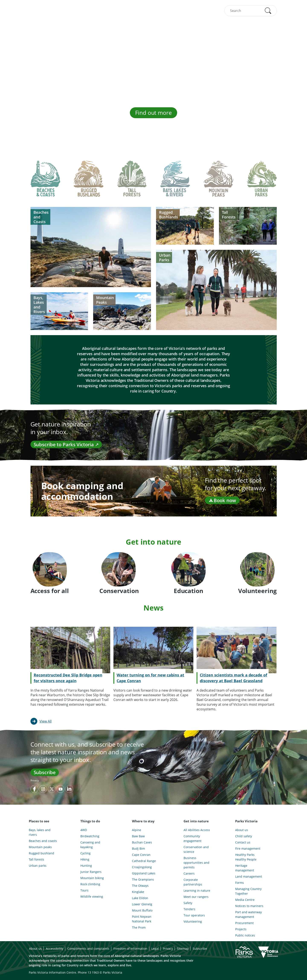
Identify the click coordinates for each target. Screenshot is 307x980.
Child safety (244, 836)
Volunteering (193, 921)
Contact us (243, 842)
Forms (240, 883)
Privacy (35, 780)
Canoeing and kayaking (90, 845)
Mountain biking (92, 878)
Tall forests (36, 859)
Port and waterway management (248, 914)
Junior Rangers (91, 872)
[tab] (45, 182)
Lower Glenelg (142, 904)
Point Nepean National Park (142, 919)
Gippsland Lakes (144, 873)
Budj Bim (138, 848)
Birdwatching (90, 836)
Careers (189, 873)
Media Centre (245, 900)
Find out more (153, 113)
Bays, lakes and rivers (40, 832)
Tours (84, 890)
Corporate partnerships (193, 882)
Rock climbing (90, 884)
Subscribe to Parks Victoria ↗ (66, 444)
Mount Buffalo (142, 910)
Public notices (245, 935)
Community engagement (193, 838)
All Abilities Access (197, 830)
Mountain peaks (40, 847)
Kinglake (138, 892)
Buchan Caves (142, 842)
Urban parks (38, 866)
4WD (84, 830)
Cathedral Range (144, 861)
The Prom (139, 927)
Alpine (137, 830)
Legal (155, 949)
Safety (188, 903)
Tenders (189, 909)
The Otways (140, 886)
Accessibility (55, 949)
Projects (241, 929)
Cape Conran (141, 855)
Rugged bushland (41, 853)
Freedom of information (130, 949)
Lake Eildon (140, 898)
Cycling (85, 853)
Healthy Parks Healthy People (246, 857)
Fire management (248, 848)
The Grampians (143, 879)
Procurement (244, 923)
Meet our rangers (196, 897)
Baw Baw (138, 836)
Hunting (86, 866)
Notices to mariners (249, 906)
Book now (222, 500)
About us (242, 830)
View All (46, 721)
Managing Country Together (248, 891)
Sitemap (183, 949)
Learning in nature (197, 891)
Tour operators (194, 915)
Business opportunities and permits (196, 863)
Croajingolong (142, 867)
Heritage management (245, 868)
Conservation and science (196, 849)
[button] (268, 11)
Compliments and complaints (88, 949)
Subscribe (45, 772)
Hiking (85, 859)
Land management (249, 876)
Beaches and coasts (43, 841)
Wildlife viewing (92, 896)
